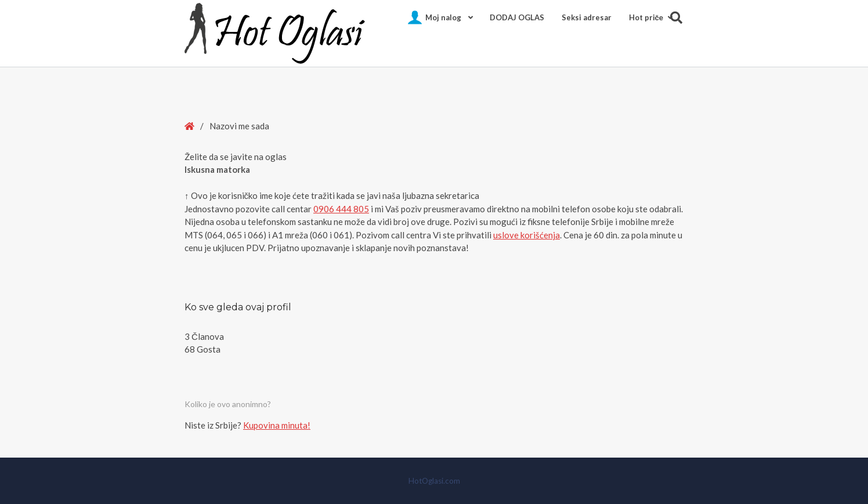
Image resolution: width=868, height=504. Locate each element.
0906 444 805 (341, 209)
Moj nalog (443, 17)
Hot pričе (646, 17)
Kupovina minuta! (277, 425)
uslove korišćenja (527, 235)
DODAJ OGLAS (517, 17)
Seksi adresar (587, 17)
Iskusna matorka (217, 169)
